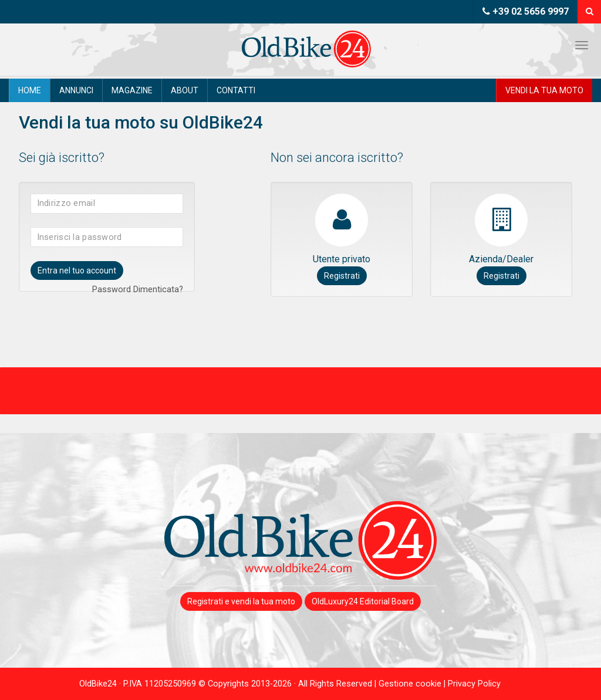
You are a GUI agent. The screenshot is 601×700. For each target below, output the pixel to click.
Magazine (132, 90)
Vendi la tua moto (544, 90)
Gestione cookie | (413, 684)
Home (30, 90)
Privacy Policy (474, 684)
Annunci (76, 90)
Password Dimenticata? (138, 290)
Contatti (236, 90)
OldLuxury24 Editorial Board (363, 601)
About (185, 90)
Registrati (342, 276)
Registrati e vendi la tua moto (241, 601)
